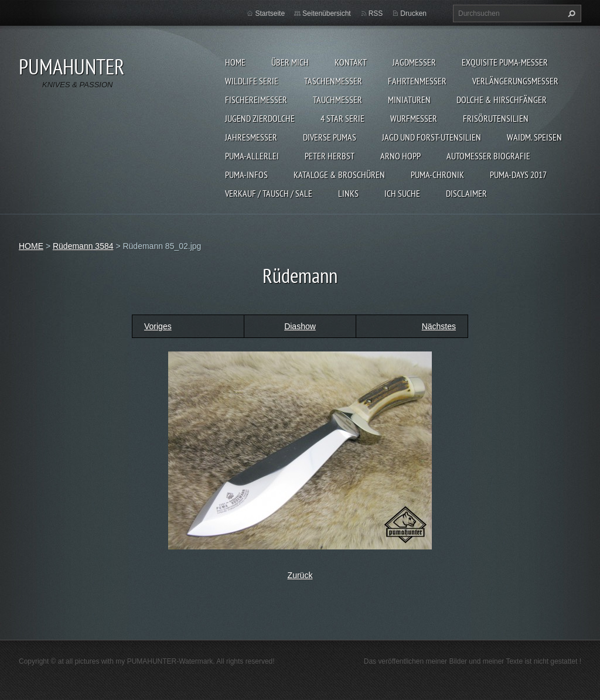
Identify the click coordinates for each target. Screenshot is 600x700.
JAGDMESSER (414, 62)
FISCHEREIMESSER (256, 100)
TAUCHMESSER (337, 100)
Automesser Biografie (488, 156)
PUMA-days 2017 (518, 175)
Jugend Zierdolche (260, 118)
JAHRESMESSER (251, 137)
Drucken (413, 13)
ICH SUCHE (402, 193)
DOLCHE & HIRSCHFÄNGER (502, 100)
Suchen (570, 13)
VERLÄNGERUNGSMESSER (515, 81)
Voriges (158, 326)
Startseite (270, 13)
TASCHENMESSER (333, 81)
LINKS (348, 193)
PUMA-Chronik (437, 175)
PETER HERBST (330, 156)
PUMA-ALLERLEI (252, 156)
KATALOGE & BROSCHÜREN (339, 175)
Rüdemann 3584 (83, 246)
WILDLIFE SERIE (252, 81)
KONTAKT (351, 62)
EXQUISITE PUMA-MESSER (505, 62)
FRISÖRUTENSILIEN (496, 118)
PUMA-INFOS (246, 175)
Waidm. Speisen (534, 137)
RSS (376, 13)
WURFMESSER (414, 118)
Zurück (300, 575)
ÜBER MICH (290, 62)
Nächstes (439, 326)
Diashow (300, 326)
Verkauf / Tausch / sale (269, 193)
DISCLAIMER (466, 193)
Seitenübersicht (327, 13)
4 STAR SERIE (342, 118)
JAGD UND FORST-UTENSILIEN (432, 137)
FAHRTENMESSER (417, 81)
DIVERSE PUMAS (330, 137)
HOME (235, 62)
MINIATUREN (409, 100)
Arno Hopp (400, 156)
